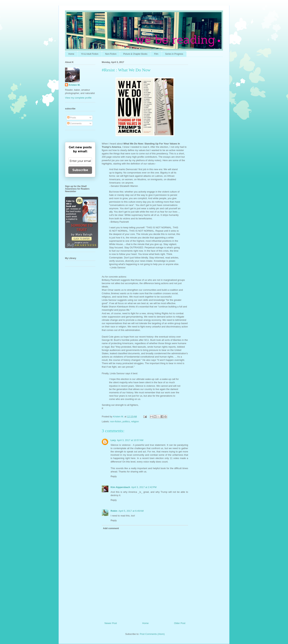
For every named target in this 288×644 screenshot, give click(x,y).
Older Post (180, 623)
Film (156, 54)
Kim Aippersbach (120, 487)
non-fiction (116, 421)
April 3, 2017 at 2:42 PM (144, 487)
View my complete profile (78, 98)
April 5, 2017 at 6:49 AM (131, 511)
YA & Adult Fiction (90, 54)
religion (135, 421)
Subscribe (80, 170)
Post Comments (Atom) (152, 634)
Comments (74, 123)
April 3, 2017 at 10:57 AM (130, 440)
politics (126, 421)
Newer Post (111, 623)
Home (71, 54)
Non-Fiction (111, 54)
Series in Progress (174, 54)
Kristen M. (74, 85)
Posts (72, 118)
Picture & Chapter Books (135, 54)
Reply (114, 476)
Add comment (111, 528)
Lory (113, 440)
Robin (114, 511)
